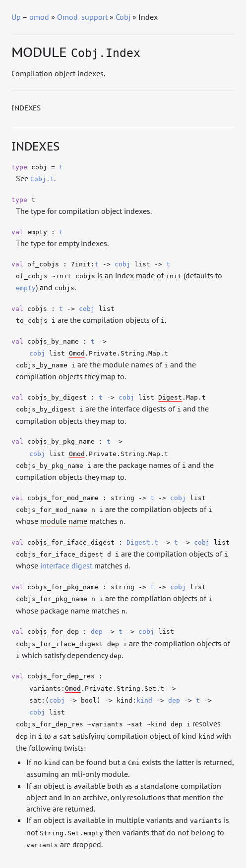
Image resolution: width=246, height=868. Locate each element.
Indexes (26, 108)
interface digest (66, 565)
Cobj (123, 17)
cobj (123, 264)
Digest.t (142, 542)
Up (16, 17)
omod (39, 17)
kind (144, 700)
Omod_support (82, 17)
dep (97, 632)
